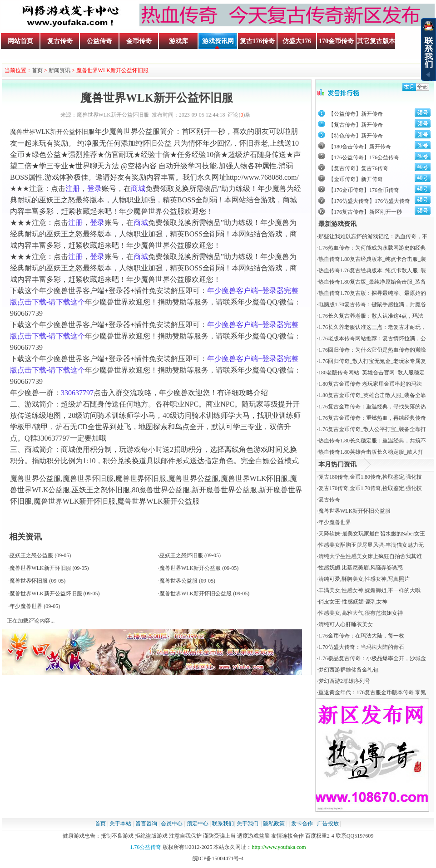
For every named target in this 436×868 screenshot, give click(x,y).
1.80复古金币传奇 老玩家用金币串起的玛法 (370, 384)
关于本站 (120, 824)
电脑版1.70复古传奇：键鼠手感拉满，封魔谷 (372, 304)
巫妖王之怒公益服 (31, 555)
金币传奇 (139, 41)
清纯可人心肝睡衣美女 (346, 624)
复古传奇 (60, 41)
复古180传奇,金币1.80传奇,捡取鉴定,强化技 (370, 477)
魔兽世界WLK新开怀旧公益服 (196, 593)
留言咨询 (146, 824)
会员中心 (172, 824)
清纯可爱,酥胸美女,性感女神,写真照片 (364, 579)
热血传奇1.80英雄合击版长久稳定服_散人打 (371, 452)
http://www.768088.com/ (263, 177)
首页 (37, 70)
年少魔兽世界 (26, 606)
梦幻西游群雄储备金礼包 (348, 670)
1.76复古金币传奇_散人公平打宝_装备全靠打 (372, 429)
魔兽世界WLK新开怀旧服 (40, 568)
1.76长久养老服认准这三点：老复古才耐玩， (372, 327)
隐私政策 (274, 824)
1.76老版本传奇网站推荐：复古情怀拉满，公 (372, 338)
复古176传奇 (257, 41)
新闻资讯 (59, 70)
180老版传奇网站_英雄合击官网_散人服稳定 (372, 373)
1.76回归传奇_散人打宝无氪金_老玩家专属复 (372, 361)
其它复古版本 (376, 41)
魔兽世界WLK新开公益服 (190, 568)
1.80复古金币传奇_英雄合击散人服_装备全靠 (372, 395)
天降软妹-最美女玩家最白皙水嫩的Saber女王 (372, 534)
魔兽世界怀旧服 (29, 581)
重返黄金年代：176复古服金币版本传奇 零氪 (372, 692)
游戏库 (178, 41)
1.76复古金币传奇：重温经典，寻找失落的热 (372, 407)
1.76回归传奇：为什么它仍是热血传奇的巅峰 (372, 350)
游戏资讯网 (218, 41)
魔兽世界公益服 (178, 581)
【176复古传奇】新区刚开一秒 (365, 212)
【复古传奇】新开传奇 (356, 125)
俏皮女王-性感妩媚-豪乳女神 (353, 602)
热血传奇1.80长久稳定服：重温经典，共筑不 (372, 441)
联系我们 (223, 824)
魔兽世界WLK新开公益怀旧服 (46, 593)
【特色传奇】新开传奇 (356, 136)
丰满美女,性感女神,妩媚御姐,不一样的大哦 (369, 590)
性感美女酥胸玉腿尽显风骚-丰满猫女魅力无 (371, 545)
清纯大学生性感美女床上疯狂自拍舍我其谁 (370, 556)
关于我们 (248, 824)
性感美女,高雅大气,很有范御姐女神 (361, 613)
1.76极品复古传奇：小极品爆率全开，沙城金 (372, 658)
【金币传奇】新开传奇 (356, 179)
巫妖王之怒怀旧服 (181, 555)
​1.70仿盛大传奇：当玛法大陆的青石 (361, 647)
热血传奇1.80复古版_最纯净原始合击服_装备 (372, 282)
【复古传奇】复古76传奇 (358, 168)
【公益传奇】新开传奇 (356, 114)
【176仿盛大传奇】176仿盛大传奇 (369, 201)
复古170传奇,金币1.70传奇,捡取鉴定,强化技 (370, 488)
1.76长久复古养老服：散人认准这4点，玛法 (371, 316)
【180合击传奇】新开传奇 (360, 147)
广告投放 (328, 824)
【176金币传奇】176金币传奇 (364, 190)
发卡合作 (302, 824)
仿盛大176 (297, 41)
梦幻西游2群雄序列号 (344, 681)
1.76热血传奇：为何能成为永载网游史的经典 (372, 248)
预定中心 (198, 824)
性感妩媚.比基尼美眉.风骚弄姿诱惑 (361, 568)
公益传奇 (99, 41)
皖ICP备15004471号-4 (218, 858)
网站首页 (20, 41)
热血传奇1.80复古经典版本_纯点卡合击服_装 (372, 259)
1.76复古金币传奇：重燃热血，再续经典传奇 (372, 418)
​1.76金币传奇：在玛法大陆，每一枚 (361, 636)
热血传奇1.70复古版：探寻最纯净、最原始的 (372, 293)
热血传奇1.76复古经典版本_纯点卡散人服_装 (372, 270)
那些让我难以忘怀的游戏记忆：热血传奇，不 (373, 236)
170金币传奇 (336, 41)
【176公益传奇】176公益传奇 (364, 157)
